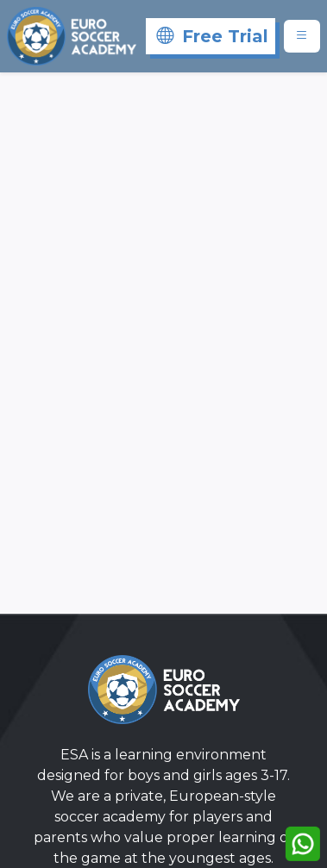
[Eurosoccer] (72, 36)
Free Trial (212, 36)
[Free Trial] (211, 36)
